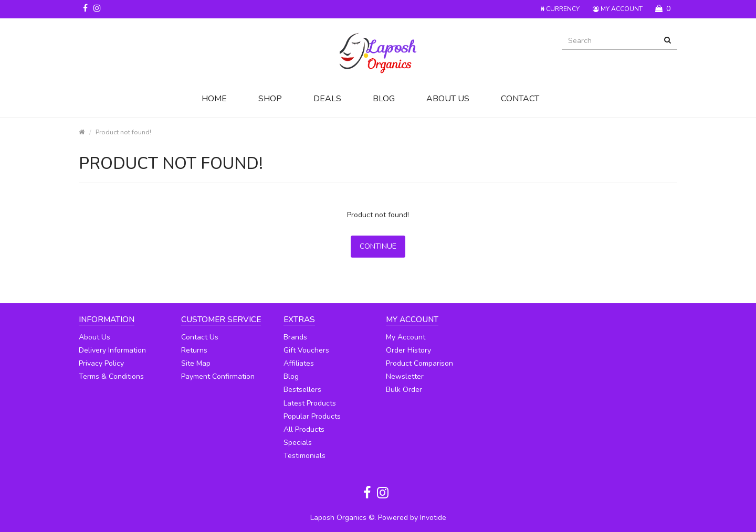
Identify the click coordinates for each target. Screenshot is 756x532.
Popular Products (312, 416)
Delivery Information (112, 350)
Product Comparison (419, 363)
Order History (408, 350)
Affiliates (299, 363)
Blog (384, 99)
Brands (295, 337)
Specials (298, 443)
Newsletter (405, 376)
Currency (560, 9)
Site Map (196, 363)
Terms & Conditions (111, 376)
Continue (378, 246)
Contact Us (200, 337)
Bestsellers (302, 390)
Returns (194, 350)
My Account (406, 337)
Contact (520, 99)
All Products (304, 429)
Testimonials (304, 456)
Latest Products (310, 403)
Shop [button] (270, 99)
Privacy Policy (101, 363)
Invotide (433, 518)
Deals (327, 99)
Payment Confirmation (218, 376)
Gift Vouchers (306, 350)
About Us (448, 99)
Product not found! (123, 132)
